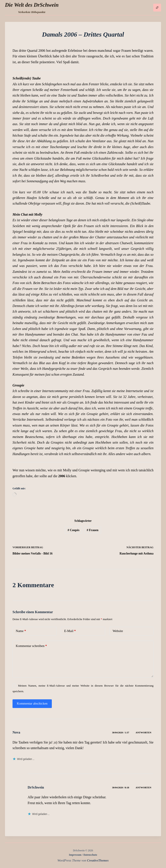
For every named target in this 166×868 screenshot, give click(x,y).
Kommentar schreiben (31, 646)
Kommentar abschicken (32, 703)
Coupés (74, 530)
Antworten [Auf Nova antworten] (143, 732)
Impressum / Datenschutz (83, 855)
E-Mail (70, 631)
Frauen (93, 530)
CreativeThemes (98, 860)
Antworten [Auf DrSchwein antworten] (143, 787)
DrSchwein (36, 787)
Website (118, 631)
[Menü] (157, 8)
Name (21, 631)
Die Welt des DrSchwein (32, 5)
